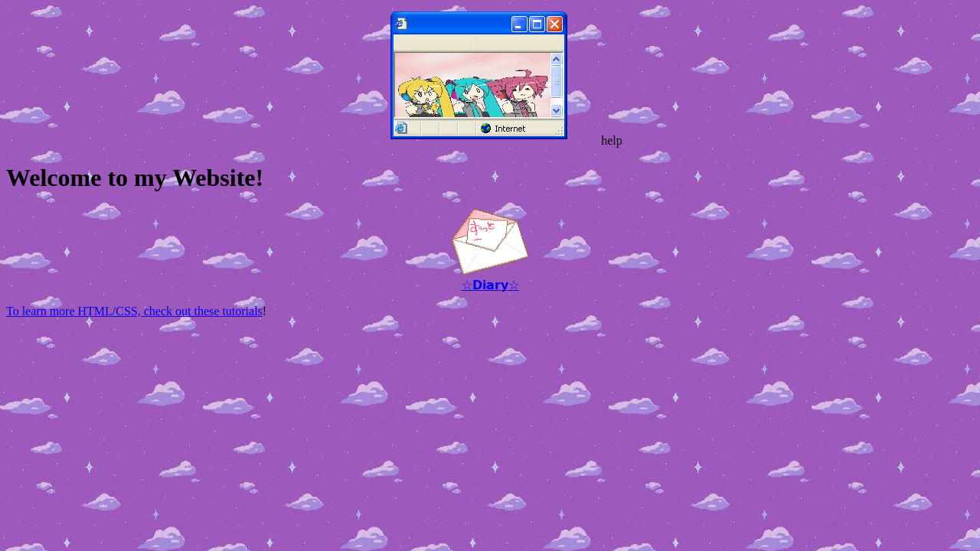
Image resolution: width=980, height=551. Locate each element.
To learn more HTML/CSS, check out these (114, 311)
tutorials (242, 311)
